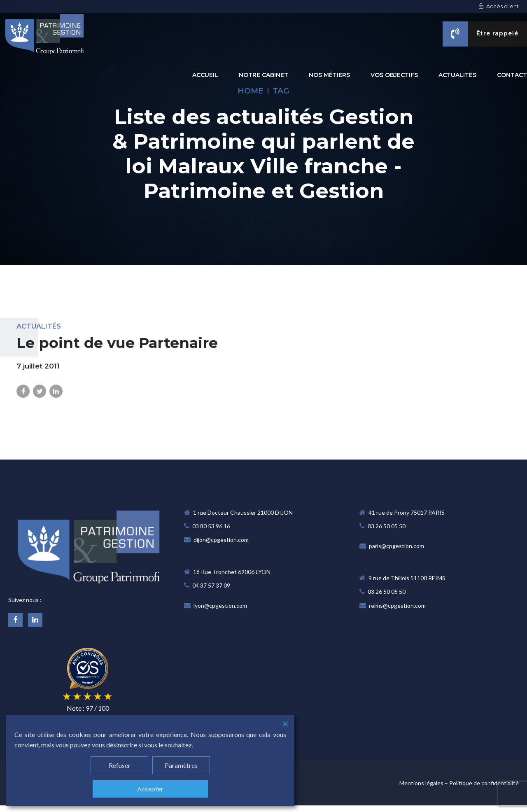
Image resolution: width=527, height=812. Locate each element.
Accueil (205, 75)
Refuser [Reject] (120, 765)
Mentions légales (421, 783)
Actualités (39, 334)
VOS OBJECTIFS (394, 75)
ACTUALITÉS (457, 75)
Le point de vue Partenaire (117, 350)
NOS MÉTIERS (329, 75)
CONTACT (512, 75)
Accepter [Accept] (150, 789)
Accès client (499, 6)
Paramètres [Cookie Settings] (181, 765)
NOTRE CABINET (263, 75)
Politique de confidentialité (484, 783)
